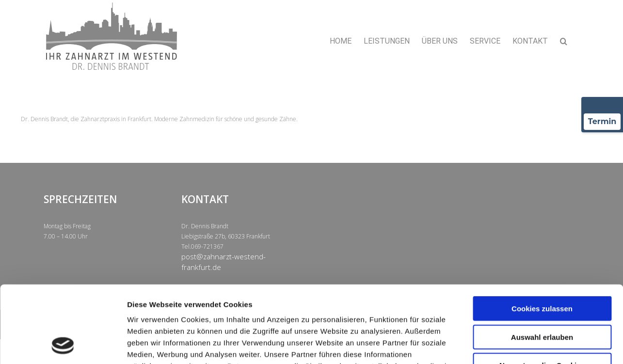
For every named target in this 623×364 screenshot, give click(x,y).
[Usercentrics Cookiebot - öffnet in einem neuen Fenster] (63, 345)
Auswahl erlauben (542, 265)
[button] (564, 41)
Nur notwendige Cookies (542, 293)
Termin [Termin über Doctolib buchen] (602, 121)
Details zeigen (516, 345)
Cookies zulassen (542, 236)
